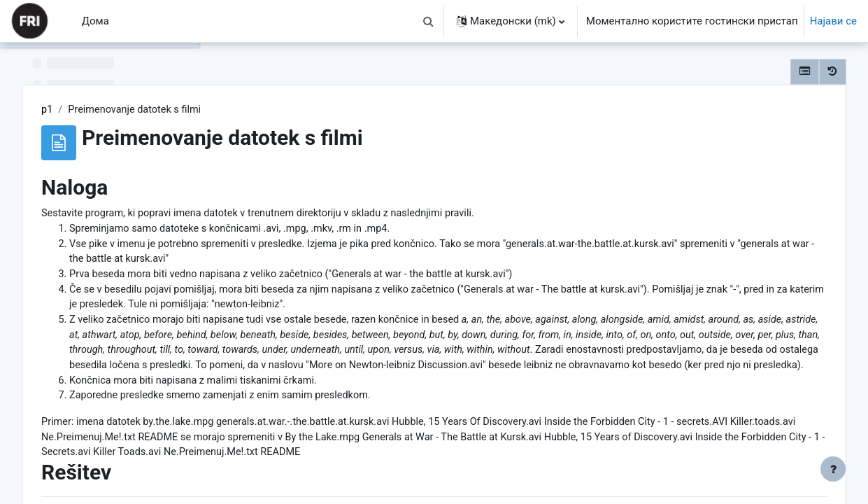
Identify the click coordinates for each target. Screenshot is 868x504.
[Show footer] (833, 469)
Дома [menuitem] (95, 21)
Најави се (833, 21)
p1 (251, 110)
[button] (429, 21)
